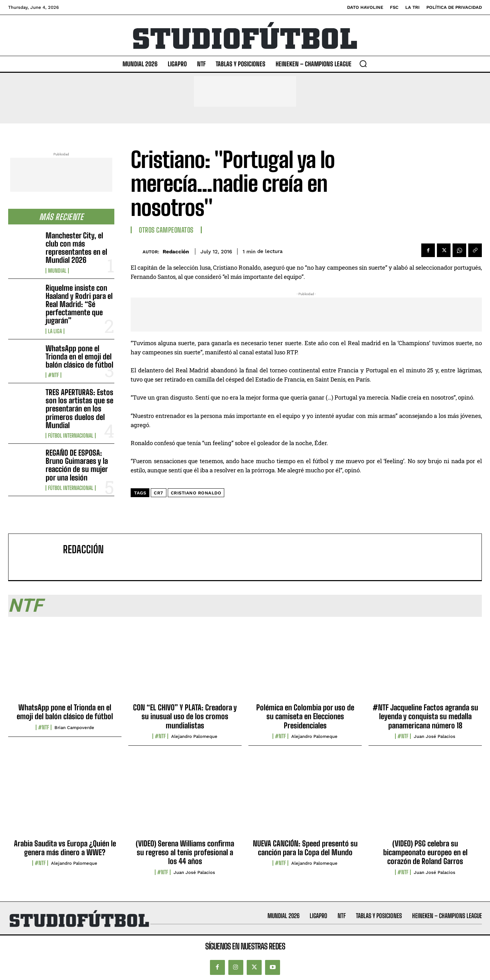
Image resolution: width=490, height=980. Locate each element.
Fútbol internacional (71, 436)
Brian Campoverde (74, 728)
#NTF (53, 375)
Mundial (57, 271)
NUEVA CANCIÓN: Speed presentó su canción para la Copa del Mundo (305, 848)
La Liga (55, 331)
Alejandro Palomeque (194, 736)
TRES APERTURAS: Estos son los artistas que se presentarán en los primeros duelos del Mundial (79, 409)
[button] (363, 64)
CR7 (159, 493)
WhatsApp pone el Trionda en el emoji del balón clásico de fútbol (79, 357)
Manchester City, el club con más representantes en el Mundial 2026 (76, 248)
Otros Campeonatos (166, 230)
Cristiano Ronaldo (196, 493)
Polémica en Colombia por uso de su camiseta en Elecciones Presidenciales (305, 716)
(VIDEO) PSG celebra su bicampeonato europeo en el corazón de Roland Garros (425, 852)
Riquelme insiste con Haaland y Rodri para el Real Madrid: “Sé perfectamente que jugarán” (79, 304)
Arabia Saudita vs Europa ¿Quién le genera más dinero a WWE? (65, 848)
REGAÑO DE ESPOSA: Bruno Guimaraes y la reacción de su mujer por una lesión (77, 465)
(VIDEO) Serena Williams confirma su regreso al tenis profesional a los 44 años (185, 852)
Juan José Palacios (435, 736)
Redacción (176, 252)
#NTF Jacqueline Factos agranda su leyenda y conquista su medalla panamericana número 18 (425, 716)
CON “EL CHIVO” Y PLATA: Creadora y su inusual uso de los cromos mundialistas (185, 716)
